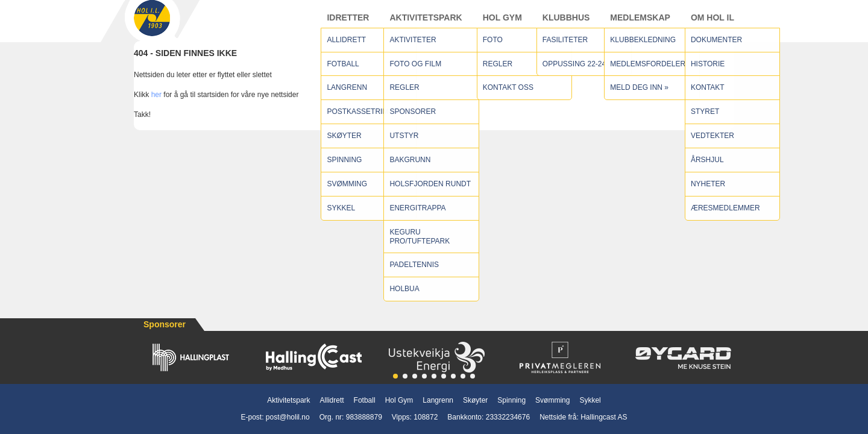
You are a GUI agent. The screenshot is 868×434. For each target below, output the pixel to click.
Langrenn (438, 400)
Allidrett (332, 400)
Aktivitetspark (426, 24)
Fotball (365, 400)
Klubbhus (566, 24)
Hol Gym (502, 24)
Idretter (348, 24)
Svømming (552, 400)
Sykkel (590, 400)
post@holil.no (288, 417)
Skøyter (475, 400)
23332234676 (508, 417)
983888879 (364, 417)
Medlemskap (640, 24)
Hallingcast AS (604, 417)
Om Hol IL (712, 24)
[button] (395, 376)
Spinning (511, 400)
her (156, 107)
